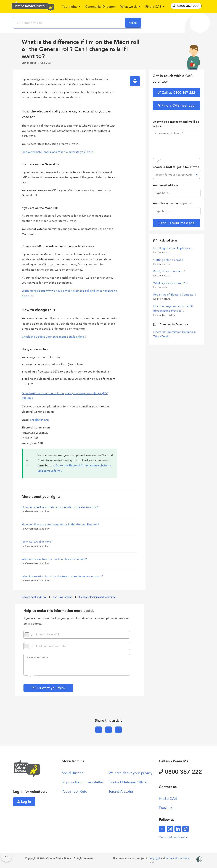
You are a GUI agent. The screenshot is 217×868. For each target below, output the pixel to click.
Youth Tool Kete (74, 791)
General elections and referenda (97, 597)
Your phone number (172, 203)
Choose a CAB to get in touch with (176, 167)
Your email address (165, 185)
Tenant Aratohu (121, 791)
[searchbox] (69, 23)
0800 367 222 (180, 772)
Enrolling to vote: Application (173, 248)
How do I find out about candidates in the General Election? (60, 525)
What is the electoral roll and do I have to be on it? (54, 559)
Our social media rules (173, 838)
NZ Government (63, 597)
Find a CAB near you (176, 105)
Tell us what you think (48, 688)
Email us (166, 808)
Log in (24, 802)
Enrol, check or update (168, 271)
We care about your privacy (130, 773)
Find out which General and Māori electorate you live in (57, 152)
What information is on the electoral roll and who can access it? (62, 576)
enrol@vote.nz (39, 420)
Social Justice (73, 773)
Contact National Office (128, 782)
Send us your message (176, 223)
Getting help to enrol (167, 260)
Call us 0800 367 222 (176, 93)
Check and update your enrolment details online (53, 337)
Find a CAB (168, 799)
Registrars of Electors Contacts (174, 295)
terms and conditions (178, 858)
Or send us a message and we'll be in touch (176, 124)
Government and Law (34, 597)
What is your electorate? (169, 283)
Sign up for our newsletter (83, 782)
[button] (71, 7)
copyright (155, 858)
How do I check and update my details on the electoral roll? (60, 507)
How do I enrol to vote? (37, 542)
